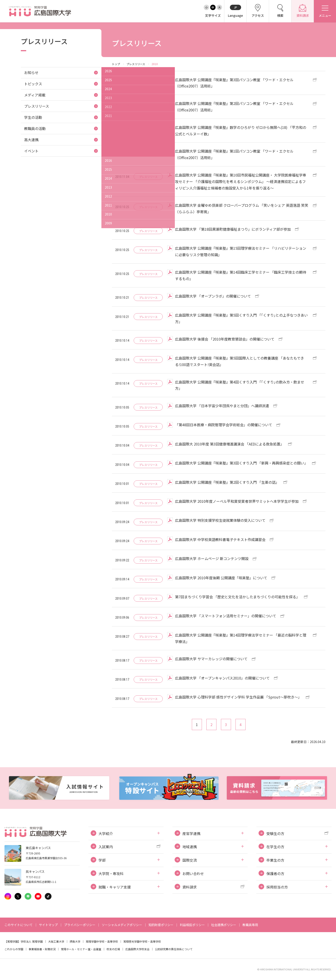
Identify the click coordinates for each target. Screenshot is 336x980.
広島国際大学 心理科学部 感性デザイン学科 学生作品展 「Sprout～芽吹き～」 (238, 697)
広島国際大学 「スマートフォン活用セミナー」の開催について (226, 616)
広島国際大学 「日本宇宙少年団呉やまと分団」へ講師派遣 (222, 406)
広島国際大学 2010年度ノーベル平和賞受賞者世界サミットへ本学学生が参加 (237, 501)
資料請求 (190, 887)
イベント (31, 151)
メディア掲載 (35, 95)
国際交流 (190, 860)
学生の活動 (33, 117)
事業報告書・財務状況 (42, 949)
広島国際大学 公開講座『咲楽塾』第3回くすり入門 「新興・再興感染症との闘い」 (241, 463)
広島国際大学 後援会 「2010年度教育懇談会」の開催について (225, 339)
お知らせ (31, 72)
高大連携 (31, 140)
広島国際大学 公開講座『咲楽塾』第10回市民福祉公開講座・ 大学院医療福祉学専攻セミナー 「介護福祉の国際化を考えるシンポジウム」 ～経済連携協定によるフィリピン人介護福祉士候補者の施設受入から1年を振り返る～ (241, 181)
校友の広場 (113, 949)
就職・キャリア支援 (115, 887)
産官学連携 (191, 833)
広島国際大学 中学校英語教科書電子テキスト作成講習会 (220, 539)
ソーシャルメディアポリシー (122, 925)
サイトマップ (48, 925)
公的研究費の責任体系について (174, 949)
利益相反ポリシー (192, 925)
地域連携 (190, 847)
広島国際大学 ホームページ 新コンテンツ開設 (212, 558)
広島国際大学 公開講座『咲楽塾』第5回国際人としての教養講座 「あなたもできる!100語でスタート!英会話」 (240, 361)
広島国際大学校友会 (137, 949)
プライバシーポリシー (80, 925)
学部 (102, 860)
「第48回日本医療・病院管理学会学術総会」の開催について (224, 425)
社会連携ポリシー (224, 925)
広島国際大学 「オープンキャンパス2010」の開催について (222, 678)
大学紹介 (106, 833)
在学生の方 (275, 847)
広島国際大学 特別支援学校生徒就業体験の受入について (220, 520)
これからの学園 (14, 949)
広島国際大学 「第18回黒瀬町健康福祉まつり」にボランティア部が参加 (233, 229)
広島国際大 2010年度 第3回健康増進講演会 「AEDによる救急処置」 (229, 444)
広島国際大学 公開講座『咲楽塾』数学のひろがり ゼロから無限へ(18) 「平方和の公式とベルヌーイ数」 (241, 131)
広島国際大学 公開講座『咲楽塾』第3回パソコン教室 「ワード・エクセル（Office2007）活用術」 (234, 83)
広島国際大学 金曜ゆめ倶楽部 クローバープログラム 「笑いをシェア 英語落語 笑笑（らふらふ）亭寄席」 (242, 208)
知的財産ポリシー (161, 925)
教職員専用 (250, 925)
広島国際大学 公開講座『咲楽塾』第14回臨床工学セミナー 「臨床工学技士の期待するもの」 (241, 275)
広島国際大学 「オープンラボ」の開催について (213, 296)
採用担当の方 (277, 887)
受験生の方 (275, 833)
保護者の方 (275, 873)
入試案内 (106, 847)
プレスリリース (136, 64)
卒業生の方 (275, 860)
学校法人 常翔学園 (32, 941)
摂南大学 (75, 941)
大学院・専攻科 (111, 873)
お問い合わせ (193, 873)
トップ (116, 64)
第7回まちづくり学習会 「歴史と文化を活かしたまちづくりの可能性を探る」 (237, 597)
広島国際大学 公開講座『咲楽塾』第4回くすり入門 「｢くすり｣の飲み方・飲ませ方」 (240, 385)
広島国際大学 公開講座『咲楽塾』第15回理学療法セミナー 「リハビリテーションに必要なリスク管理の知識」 (241, 251)
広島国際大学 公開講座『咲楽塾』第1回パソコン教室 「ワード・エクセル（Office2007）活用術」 (234, 154)
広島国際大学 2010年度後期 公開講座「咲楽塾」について (221, 578)
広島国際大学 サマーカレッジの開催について (211, 659)
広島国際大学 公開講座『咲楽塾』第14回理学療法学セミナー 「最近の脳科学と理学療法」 (241, 638)
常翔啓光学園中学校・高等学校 (142, 941)
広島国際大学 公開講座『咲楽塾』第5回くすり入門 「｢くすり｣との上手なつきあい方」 (241, 318)
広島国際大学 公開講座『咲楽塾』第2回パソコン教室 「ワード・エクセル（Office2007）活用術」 (234, 107)
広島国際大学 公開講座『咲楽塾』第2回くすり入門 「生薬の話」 (227, 482)
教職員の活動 (35, 128)
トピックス (33, 84)
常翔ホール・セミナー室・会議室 (81, 949)
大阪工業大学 (56, 941)
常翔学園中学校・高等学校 (102, 941)
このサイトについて (19, 925)
